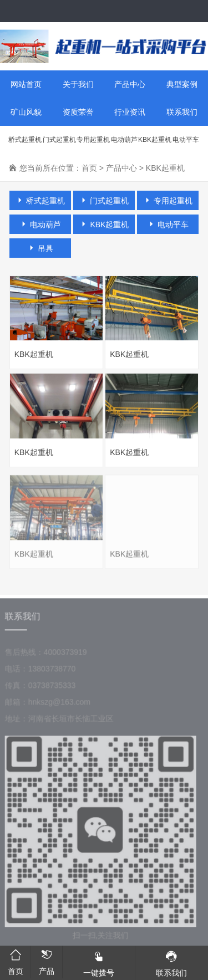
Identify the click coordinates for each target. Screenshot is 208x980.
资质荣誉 (78, 112)
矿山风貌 (26, 112)
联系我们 (182, 112)
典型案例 (182, 84)
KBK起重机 (155, 140)
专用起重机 (93, 140)
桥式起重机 (25, 140)
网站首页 (26, 84)
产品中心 (130, 84)
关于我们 (78, 84)
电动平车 (186, 140)
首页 (89, 168)
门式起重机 (59, 140)
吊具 (40, 248)
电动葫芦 (124, 140)
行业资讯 (130, 112)
